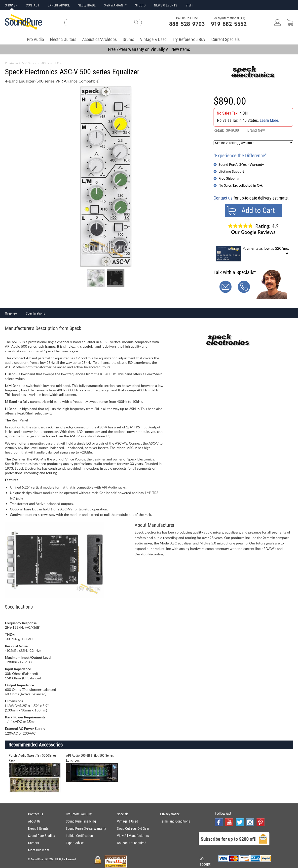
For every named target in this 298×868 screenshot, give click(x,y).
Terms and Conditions (175, 821)
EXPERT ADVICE (59, 5)
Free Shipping (229, 178)
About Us (34, 821)
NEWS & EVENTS (166, 5)
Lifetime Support (231, 171)
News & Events (38, 828)
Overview (11, 313)
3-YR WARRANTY (115, 5)
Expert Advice (75, 843)
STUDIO (140, 5)
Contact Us (36, 814)
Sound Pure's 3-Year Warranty (241, 164)
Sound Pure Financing (81, 821)
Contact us (223, 198)
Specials (123, 814)
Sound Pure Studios (41, 836)
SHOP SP (11, 5)
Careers (33, 843)
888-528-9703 (187, 24)
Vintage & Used (153, 39)
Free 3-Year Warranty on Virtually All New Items (149, 49)
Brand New (256, 130)
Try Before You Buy (189, 39)
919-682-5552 (229, 24)
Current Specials (225, 39)
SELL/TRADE (87, 5)
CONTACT (33, 5)
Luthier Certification (79, 836)
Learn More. (269, 120)
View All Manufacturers (133, 836)
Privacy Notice (170, 814)
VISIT (189, 5)
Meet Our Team (39, 850)
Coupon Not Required (132, 843)
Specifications (35, 313)
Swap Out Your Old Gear (133, 828)
